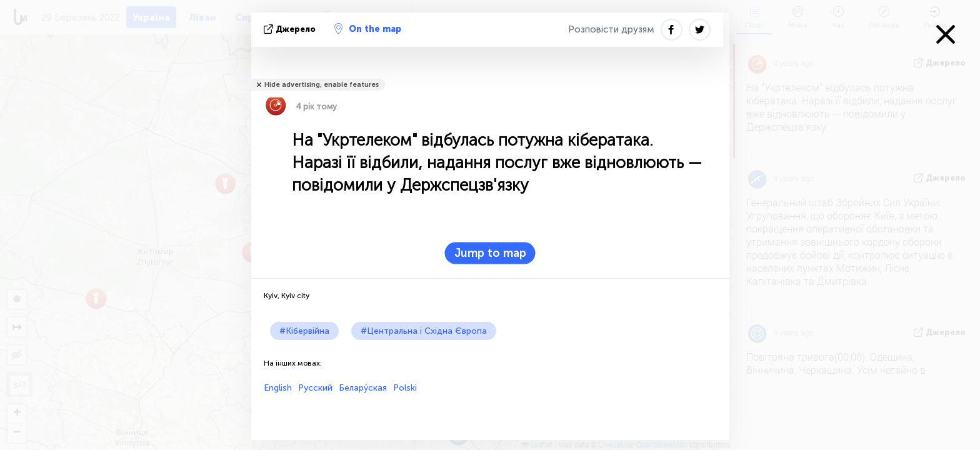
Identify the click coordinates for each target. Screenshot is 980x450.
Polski (405, 388)
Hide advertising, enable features (322, 85)
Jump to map (490, 253)
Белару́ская (363, 388)
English (278, 388)
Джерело (291, 29)
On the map (368, 29)
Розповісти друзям (611, 29)
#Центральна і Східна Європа (424, 331)
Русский (315, 388)
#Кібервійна (304, 331)
